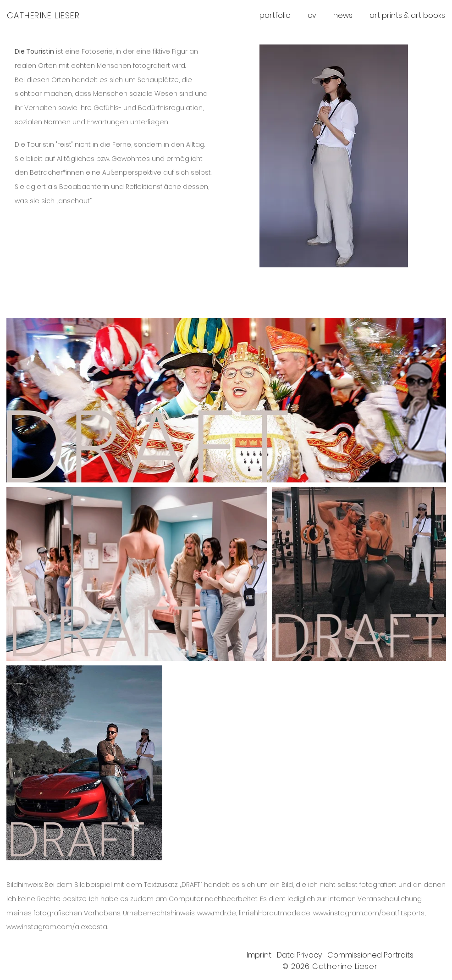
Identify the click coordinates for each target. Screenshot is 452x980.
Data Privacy (302, 955)
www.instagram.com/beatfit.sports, (369, 913)
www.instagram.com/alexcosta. (57, 927)
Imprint (262, 955)
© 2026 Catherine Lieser (330, 966)
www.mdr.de (217, 913)
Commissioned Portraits (370, 955)
